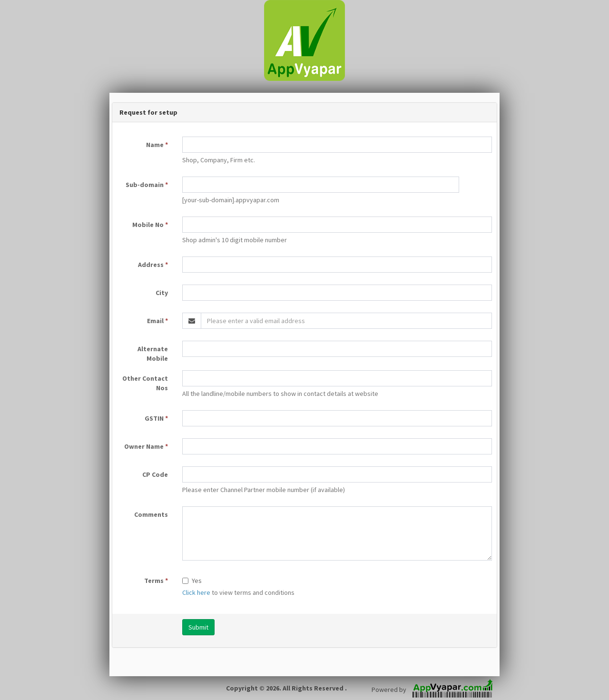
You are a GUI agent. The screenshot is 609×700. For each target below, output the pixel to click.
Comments (151, 514)
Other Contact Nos (145, 383)
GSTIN (156, 418)
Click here (196, 592)
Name (157, 145)
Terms (156, 581)
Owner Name (146, 446)
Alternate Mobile (153, 354)
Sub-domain (147, 185)
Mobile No (150, 225)
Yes (192, 581)
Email (157, 321)
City (162, 293)
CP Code (155, 474)
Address (153, 265)
